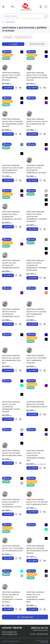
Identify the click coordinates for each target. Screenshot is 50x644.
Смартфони (10, 22)
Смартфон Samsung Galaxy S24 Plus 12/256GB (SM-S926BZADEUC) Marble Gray (36, 597)
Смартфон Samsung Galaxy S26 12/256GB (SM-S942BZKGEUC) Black (37, 404)
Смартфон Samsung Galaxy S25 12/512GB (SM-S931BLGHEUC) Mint (12, 453)
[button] (13, 60)
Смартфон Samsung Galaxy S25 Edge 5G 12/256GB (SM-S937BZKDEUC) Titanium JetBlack (12, 597)
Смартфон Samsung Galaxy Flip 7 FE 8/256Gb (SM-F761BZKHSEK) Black (37, 502)
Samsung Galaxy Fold (10, 634)
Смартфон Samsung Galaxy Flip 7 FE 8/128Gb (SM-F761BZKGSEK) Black (13, 548)
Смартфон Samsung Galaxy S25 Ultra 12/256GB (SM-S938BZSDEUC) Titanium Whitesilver (36, 265)
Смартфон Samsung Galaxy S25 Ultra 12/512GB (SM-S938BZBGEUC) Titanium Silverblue (37, 217)
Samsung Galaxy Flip (9, 632)
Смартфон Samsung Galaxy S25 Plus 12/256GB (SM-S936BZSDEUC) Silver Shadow (11, 407)
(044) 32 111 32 (40, 628)
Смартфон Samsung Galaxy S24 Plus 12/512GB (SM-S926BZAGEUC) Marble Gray (36, 455)
